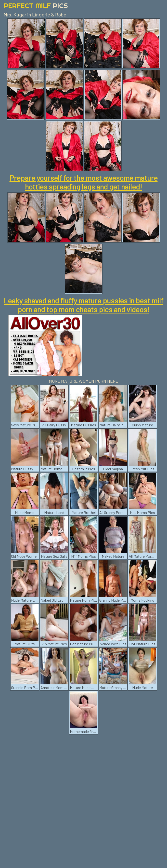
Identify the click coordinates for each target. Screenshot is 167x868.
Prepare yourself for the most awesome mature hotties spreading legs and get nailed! (84, 182)
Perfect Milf (36, 6)
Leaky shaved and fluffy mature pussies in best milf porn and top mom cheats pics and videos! (83, 305)
